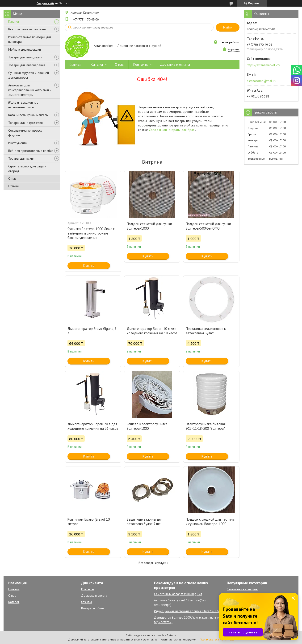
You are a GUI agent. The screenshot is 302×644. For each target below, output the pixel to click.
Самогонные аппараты (242, 589)
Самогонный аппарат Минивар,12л (178, 594)
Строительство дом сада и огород (27, 169)
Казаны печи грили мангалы (28, 115)
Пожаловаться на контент (217, 639)
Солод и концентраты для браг (172, 130)
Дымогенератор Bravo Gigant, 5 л (92, 331)
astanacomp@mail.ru (262, 81)
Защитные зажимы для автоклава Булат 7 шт (145, 522)
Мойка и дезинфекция (25, 49)
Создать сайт (45, 3)
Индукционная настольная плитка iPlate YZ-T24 (187, 611)
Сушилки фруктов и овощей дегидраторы (29, 75)
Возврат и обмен (93, 608)
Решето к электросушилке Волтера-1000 (147, 426)
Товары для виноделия (25, 57)
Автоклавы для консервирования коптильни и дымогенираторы (30, 90)
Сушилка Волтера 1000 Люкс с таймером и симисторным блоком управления (91, 233)
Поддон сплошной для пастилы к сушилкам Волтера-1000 (210, 522)
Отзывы (14, 186)
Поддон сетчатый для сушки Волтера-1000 (149, 226)
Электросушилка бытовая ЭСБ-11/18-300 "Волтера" (206, 426)
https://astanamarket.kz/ (263, 65)
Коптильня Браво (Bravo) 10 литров (89, 522)
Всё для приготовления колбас (31, 151)
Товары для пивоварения (27, 65)
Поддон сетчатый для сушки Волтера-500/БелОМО (208, 226)
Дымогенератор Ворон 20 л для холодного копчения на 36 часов (93, 426)
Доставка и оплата (175, 64)
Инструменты (18, 143)
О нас (12, 178)
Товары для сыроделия (25, 123)
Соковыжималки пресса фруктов (25, 133)
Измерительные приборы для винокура (30, 39)
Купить (89, 265)
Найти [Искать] (228, 27)
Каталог (14, 21)
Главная (75, 64)
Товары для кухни (21, 158)
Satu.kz (172, 635)
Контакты (141, 64)
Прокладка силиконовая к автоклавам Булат (206, 331)
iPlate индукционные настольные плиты (23, 105)
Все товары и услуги (152, 563)
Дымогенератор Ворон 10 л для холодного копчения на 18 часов (152, 331)
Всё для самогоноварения (27, 29)
